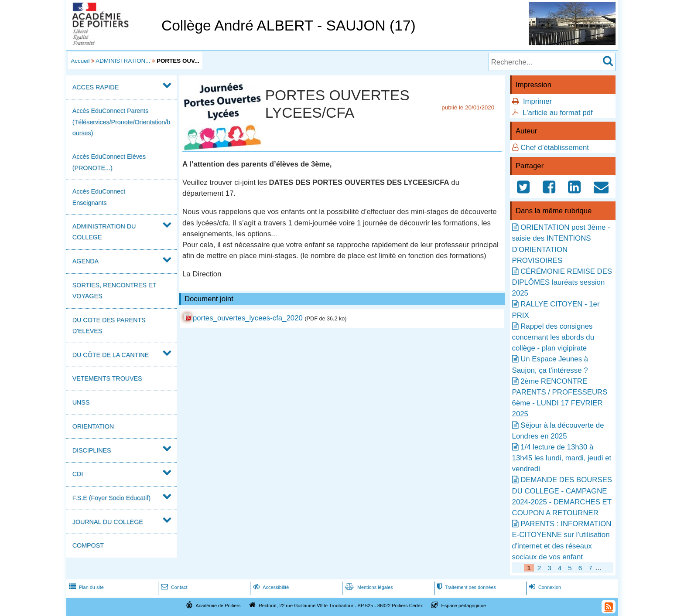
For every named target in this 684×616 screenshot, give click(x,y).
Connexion (544, 587)
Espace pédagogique (464, 606)
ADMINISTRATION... (123, 61)
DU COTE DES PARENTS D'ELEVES (109, 325)
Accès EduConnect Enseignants (99, 197)
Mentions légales (368, 587)
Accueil (80, 61)
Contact (173, 587)
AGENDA (85, 261)
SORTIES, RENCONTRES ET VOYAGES (114, 291)
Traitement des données (466, 587)
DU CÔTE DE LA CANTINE (111, 355)
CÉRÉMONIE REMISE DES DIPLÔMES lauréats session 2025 (562, 282)
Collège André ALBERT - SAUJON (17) (289, 26)
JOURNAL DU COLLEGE (108, 522)
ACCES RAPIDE (96, 87)
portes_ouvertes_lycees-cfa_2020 (248, 318)
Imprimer (537, 101)
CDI (78, 474)
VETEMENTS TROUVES (107, 378)
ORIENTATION (93, 426)
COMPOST (88, 545)
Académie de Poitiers (218, 606)
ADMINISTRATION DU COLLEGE (104, 232)
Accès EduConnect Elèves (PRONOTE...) (109, 162)
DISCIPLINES (92, 450)
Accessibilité (270, 587)
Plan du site (85, 587)
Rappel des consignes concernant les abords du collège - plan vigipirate (553, 337)
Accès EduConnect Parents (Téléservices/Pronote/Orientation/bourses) (121, 122)
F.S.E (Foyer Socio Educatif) (111, 498)
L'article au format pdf (558, 113)
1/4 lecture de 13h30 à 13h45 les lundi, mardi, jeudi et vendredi (562, 458)
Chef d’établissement (555, 148)
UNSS (81, 402)
